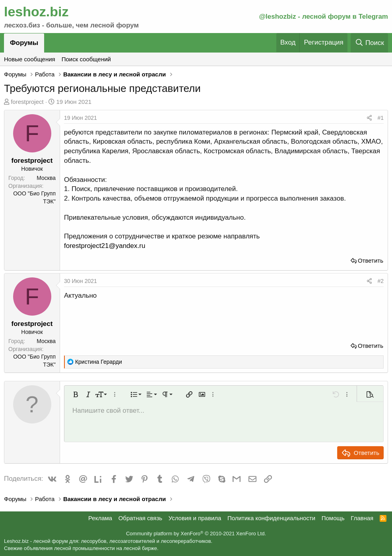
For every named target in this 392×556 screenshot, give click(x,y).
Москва (46, 178)
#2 (380, 281)
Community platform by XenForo (196, 534)
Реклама (100, 518)
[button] (76, 394)
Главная (362, 518)
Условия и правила (195, 518)
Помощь (333, 518)
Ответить (371, 260)
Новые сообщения (30, 59)
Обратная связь (141, 518)
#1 (380, 118)
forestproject (27, 102)
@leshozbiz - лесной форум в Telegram (323, 17)
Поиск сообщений (86, 59)
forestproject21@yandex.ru (105, 246)
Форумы (24, 43)
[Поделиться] (369, 118)
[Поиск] (369, 43)
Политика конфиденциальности (271, 518)
